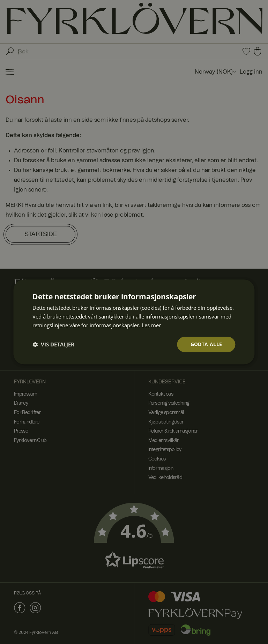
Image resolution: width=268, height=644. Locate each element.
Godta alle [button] (206, 344)
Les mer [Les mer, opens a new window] (151, 325)
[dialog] (134, 322)
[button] (53, 344)
